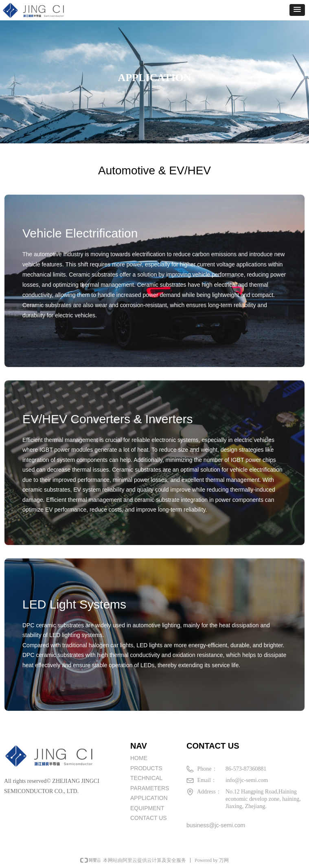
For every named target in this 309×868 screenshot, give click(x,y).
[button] (297, 10)
